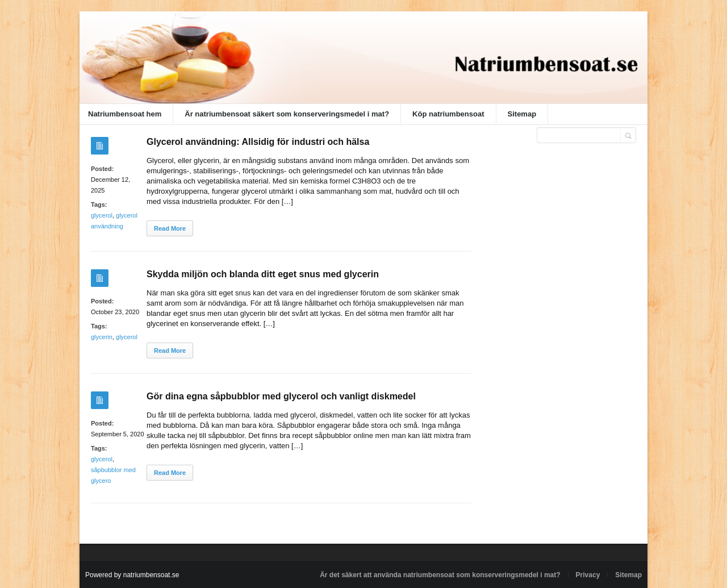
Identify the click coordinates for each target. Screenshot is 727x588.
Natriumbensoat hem (125, 114)
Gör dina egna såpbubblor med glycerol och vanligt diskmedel (281, 396)
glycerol (102, 215)
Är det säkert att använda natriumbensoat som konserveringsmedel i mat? (440, 575)
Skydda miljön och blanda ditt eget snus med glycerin (263, 274)
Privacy (588, 575)
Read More (170, 228)
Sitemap (522, 114)
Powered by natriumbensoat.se (132, 575)
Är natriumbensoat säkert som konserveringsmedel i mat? (287, 114)
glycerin (102, 337)
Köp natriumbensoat (448, 114)
